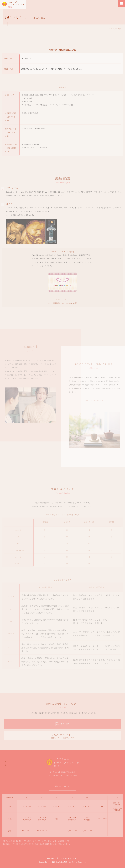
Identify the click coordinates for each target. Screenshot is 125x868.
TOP (108, 29)
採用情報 (51, 858)
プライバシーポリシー (69, 858)
